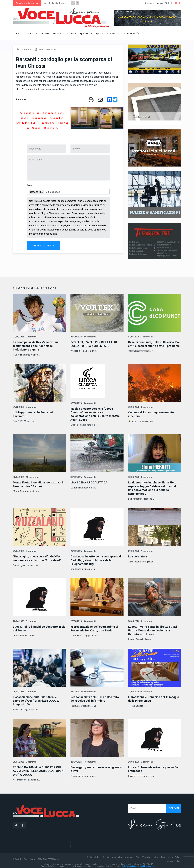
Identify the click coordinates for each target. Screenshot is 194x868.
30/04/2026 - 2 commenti (83, 477)
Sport (99, 34)
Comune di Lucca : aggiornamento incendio (152, 414)
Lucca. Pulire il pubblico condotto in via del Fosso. (38, 628)
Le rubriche (129, 34)
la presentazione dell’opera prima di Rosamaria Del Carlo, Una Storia (95, 628)
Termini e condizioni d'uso (154, 856)
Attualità (32, 34)
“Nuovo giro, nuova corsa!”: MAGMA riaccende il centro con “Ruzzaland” (38, 558)
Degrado (57, 34)
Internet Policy (174, 856)
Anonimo (21, 99)
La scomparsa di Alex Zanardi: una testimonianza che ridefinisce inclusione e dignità (37, 346)
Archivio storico (147, 865)
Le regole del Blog (132, 856)
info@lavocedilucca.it (130, 865)
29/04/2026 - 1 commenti (140, 550)
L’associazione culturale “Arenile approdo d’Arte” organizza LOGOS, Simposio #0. (37, 699)
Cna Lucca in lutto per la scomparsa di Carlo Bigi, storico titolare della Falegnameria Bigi (95, 559)
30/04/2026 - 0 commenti (83, 403)
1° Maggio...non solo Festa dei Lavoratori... (34, 414)
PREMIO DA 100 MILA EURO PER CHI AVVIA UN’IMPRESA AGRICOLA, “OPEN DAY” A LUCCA (38, 769)
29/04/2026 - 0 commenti (25, 550)
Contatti (106, 856)
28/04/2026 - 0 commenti (83, 620)
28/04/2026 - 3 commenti (25, 620)
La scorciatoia (138, 556)
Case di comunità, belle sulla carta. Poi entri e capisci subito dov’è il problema (152, 346)
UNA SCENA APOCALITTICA (90, 482)
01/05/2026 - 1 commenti (140, 337)
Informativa (117, 856)
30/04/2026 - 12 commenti (26, 477)
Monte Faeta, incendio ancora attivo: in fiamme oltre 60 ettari (38, 484)
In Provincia (113, 34)
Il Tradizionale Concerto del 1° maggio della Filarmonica (155, 698)
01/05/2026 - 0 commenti (25, 407)
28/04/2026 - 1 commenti (83, 761)
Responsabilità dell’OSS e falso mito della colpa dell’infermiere (96, 698)
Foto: (30, 185)
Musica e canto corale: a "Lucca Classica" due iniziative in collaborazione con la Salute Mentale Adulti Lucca (96, 414)
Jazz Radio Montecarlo (55, 3)
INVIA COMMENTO (43, 246)
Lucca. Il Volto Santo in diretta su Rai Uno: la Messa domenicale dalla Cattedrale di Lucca (153, 629)
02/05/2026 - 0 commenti (25, 337)
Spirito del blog (93, 856)
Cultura (72, 34)
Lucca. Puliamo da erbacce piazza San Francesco (152, 768)
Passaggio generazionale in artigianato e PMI (90, 768)
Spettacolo (86, 34)
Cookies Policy (174, 860)
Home (18, 34)
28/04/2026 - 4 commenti (83, 690)
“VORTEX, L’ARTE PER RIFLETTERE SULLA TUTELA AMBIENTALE (95, 344)
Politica (45, 34)
